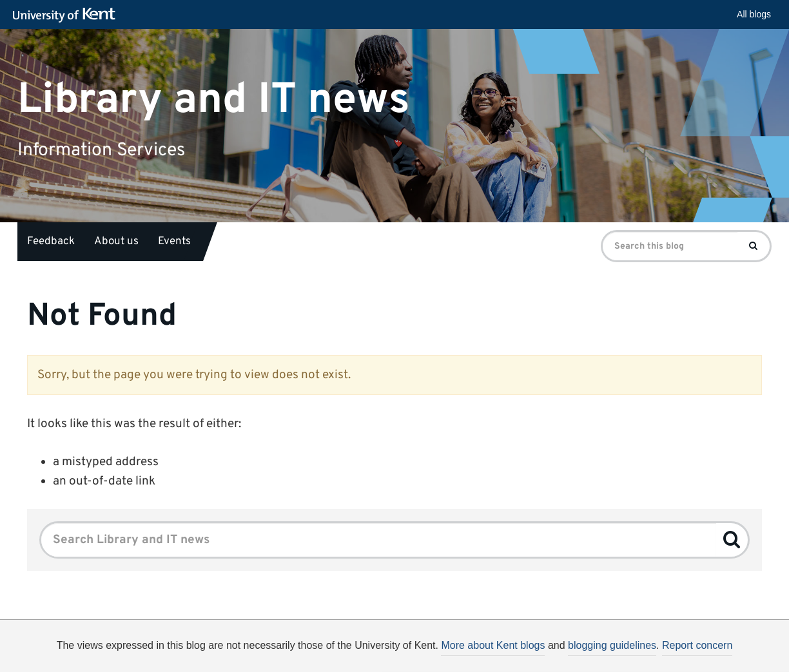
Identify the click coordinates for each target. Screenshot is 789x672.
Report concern (697, 645)
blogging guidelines (612, 645)
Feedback (51, 242)
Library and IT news (214, 100)
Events (174, 242)
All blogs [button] (754, 14)
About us (116, 242)
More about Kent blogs (493, 645)
